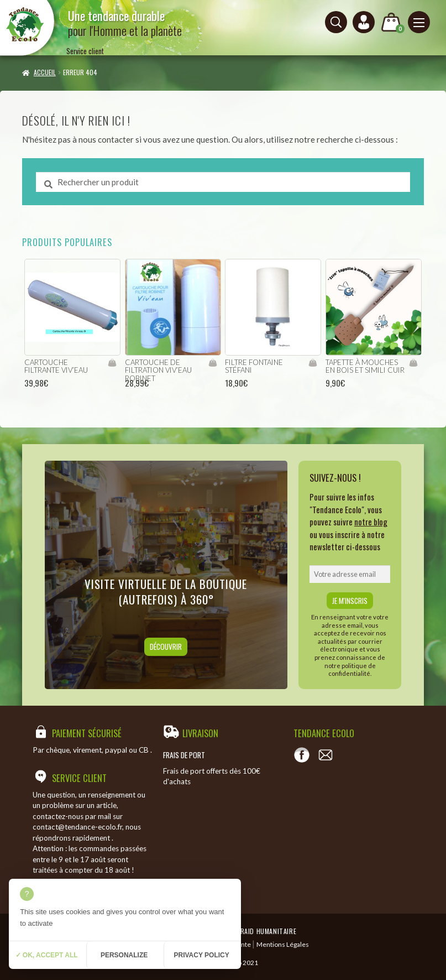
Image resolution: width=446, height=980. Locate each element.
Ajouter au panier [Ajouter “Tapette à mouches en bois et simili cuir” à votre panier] (413, 363)
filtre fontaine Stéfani (254, 366)
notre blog (371, 522)
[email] (350, 574)
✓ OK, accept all (47, 955)
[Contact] (326, 755)
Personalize (124, 955)
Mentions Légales (283, 944)
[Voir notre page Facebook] (302, 755)
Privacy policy (201, 955)
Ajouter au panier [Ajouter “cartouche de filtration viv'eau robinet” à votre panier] (212, 363)
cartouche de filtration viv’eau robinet (158, 370)
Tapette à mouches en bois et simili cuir (365, 366)
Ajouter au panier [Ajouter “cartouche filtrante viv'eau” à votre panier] (112, 363)
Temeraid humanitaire (261, 931)
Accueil (45, 72)
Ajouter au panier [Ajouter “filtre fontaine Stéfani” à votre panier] (313, 363)
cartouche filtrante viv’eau (56, 366)
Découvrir (166, 647)
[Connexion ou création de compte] (364, 22)
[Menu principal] (419, 22)
